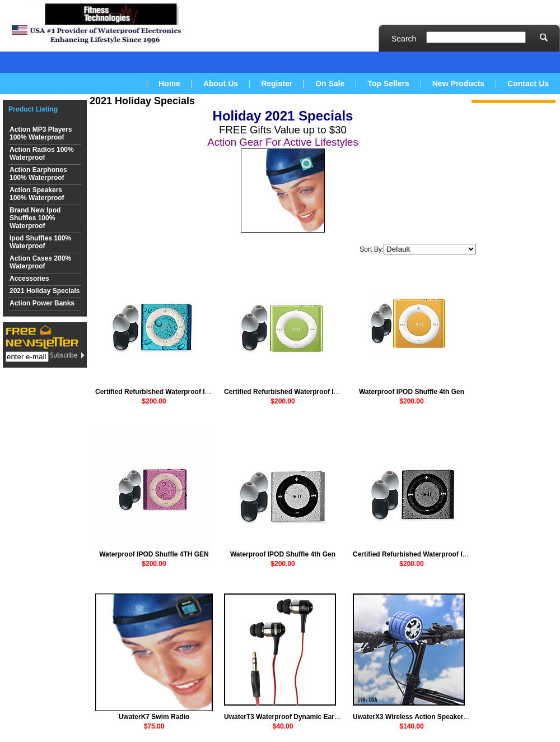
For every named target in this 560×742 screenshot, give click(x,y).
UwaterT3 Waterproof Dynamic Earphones (291, 717)
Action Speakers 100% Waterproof (37, 194)
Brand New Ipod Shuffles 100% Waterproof (35, 218)
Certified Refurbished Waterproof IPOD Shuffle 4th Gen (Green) (325, 392)
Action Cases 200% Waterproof (40, 262)
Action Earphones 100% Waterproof (38, 174)
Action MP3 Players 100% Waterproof (41, 133)
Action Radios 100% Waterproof (42, 154)
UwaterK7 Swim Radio (154, 717)
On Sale (330, 84)
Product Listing (33, 109)
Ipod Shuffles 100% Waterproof (40, 242)
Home (169, 84)
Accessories (29, 279)
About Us (221, 84)
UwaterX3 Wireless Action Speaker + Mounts (424, 717)
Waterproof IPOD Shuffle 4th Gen (412, 392)
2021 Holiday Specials (45, 291)
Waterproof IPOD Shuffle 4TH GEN (154, 554)
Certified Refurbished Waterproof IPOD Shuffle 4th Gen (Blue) (193, 392)
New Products (458, 84)
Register (277, 84)
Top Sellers (388, 84)
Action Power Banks (42, 303)
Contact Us (528, 84)
